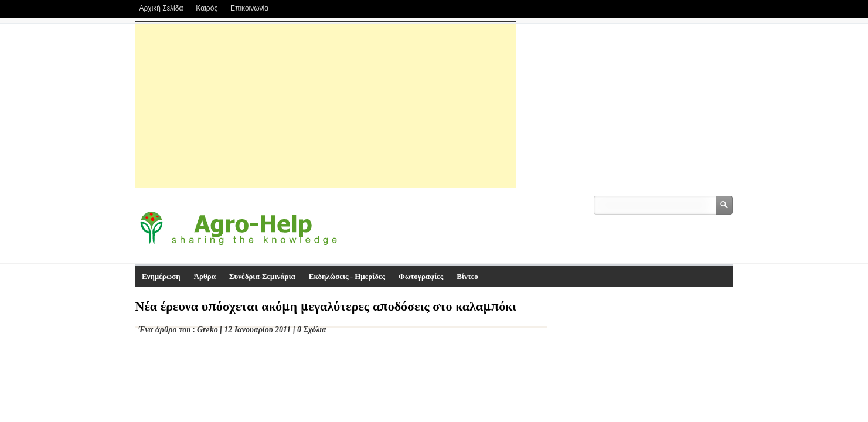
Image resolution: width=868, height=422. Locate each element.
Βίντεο (467, 276)
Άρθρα (205, 276)
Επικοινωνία (249, 8)
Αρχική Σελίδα (161, 8)
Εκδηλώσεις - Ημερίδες (347, 276)
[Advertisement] (326, 106)
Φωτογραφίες (421, 276)
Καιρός (207, 8)
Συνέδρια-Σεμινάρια (262, 276)
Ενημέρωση (161, 276)
